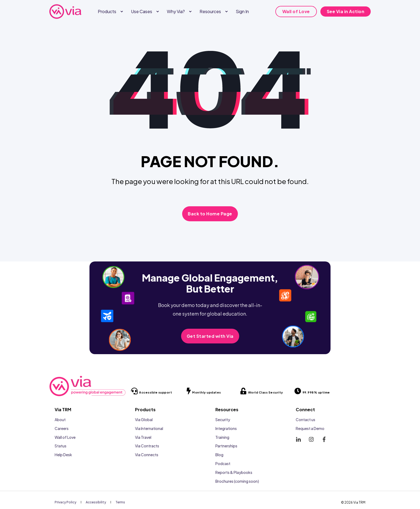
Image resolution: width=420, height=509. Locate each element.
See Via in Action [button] (346, 11)
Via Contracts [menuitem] (147, 446)
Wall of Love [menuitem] (65, 437)
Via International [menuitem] (149, 428)
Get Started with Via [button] (210, 336)
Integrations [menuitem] (226, 428)
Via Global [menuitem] (144, 420)
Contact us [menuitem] (305, 420)
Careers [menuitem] (62, 428)
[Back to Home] (65, 11)
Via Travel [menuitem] (143, 437)
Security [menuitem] (223, 420)
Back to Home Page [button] (210, 214)
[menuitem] (122, 12)
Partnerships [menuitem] (226, 446)
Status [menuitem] (61, 446)
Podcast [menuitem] (223, 463)
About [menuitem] (60, 420)
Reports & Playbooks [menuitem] (234, 472)
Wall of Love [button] (296, 11)
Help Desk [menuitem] (63, 455)
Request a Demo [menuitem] (310, 428)
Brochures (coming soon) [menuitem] (237, 481)
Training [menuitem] (222, 437)
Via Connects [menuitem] (147, 455)
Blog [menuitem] (219, 455)
